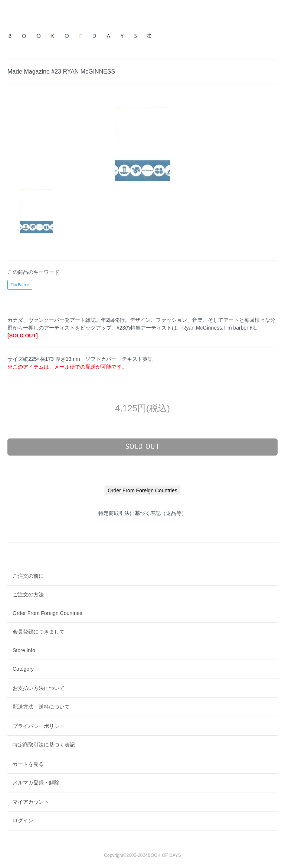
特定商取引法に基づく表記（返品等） (142, 513)
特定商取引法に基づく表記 (44, 745)
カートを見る (28, 764)
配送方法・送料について (41, 707)
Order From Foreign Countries (47, 613)
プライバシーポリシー (39, 726)
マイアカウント (31, 802)
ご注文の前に (28, 576)
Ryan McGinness (202, 328)
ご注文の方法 (28, 595)
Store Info (24, 650)
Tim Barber (20, 285)
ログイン (23, 820)
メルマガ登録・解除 (36, 783)
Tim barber (236, 328)
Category (23, 669)
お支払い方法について (39, 688)
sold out (143, 447)
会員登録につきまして (39, 632)
